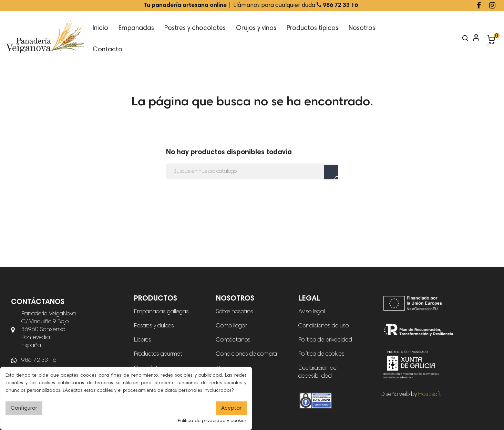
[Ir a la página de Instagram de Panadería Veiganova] (492, 6)
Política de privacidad (325, 340)
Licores (143, 340)
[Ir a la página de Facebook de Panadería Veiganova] (479, 6)
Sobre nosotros (235, 312)
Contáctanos (233, 340)
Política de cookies (321, 354)
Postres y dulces (154, 326)
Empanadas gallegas (161, 312)
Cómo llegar (232, 326)
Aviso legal (312, 312)
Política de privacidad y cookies (212, 421)
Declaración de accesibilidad (317, 372)
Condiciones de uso (323, 326)
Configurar (24, 408)
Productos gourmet (158, 354)
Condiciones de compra (246, 354)
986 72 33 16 (39, 360)
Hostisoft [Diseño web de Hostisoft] (430, 395)
